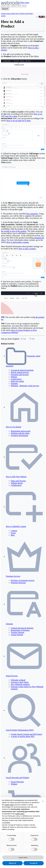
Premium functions (18, 583)
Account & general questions (22, 370)
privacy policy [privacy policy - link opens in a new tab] (9, 805)
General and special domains (22, 628)
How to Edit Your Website (16, 477)
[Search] (5, 9)
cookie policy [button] (20, 814)
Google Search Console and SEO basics (26, 734)
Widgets (14, 784)
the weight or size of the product (14, 231)
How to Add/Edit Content (16, 526)
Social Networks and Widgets (18, 778)
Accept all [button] (34, 863)
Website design (17, 483)
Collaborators (16, 485)
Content (14, 531)
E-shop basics (16, 379)
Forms (13, 533)
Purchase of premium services (23, 580)
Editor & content (17, 381)
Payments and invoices (20, 375)
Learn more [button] (23, 857)
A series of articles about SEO (23, 736)
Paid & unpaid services (20, 372)
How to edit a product (27, 249)
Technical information (20, 435)
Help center (25, 3)
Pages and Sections (18, 481)
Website (14, 377)
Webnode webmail (18, 680)
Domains (14, 383)
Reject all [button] (12, 863)
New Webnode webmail (20, 684)
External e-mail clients (20, 682)
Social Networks (17, 782)
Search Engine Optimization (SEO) (20, 730)
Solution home (6, 13)
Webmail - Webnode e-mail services (25, 386)
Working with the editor (20, 433)
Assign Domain (17, 635)
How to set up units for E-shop (18, 121)
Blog (13, 535)
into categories (32, 214)
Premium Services (13, 576)
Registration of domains (20, 630)
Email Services (12, 676)
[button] (43, 801)
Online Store (15, 13)
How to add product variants (18, 242)
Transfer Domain (17, 632)
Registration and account (21, 431)
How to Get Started (13, 427)
